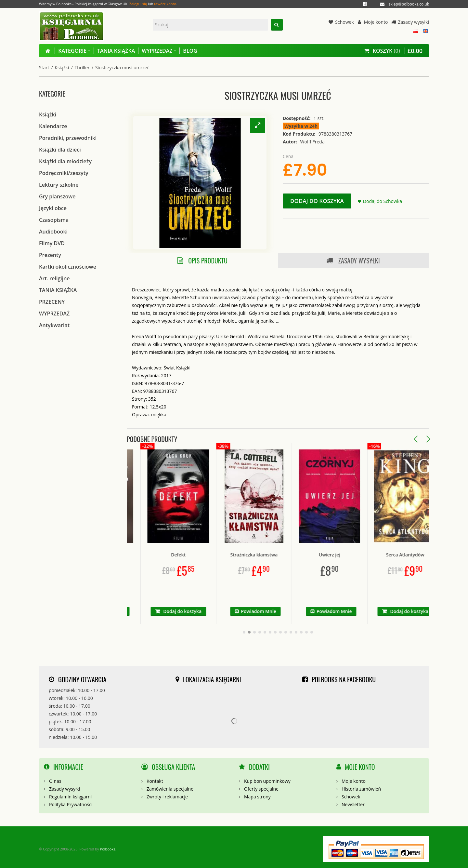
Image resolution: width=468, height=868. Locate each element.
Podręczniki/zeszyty (64, 173)
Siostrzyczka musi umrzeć (122, 67)
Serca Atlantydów (425, 555)
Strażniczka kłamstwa (274, 555)
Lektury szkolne (59, 185)
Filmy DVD (52, 243)
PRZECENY (52, 302)
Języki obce (53, 208)
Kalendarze (53, 126)
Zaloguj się (138, 4)
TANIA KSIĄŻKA (58, 290)
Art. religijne (54, 278)
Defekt (198, 555)
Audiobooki (53, 232)
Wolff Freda (312, 142)
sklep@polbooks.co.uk (409, 4)
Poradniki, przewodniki (68, 138)
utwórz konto (165, 4)
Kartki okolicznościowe (68, 267)
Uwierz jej (350, 555)
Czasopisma (54, 220)
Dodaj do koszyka (317, 201)
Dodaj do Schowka (383, 201)
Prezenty (50, 255)
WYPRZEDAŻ (54, 314)
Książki (62, 67)
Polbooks (107, 849)
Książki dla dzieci (60, 150)
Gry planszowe (57, 196)
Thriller (82, 67)
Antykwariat (54, 325)
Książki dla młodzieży (65, 161)
